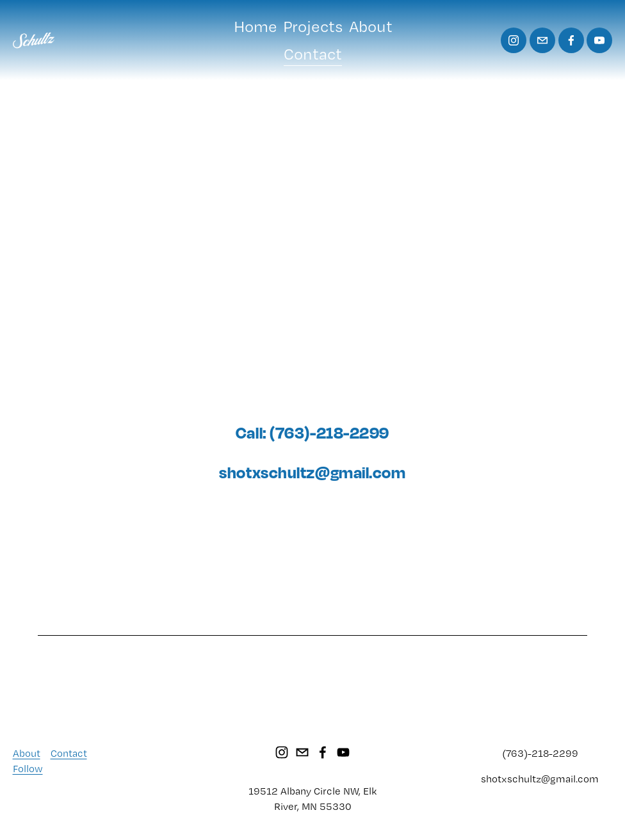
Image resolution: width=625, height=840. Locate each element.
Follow (28, 769)
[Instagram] (514, 40)
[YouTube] (599, 40)
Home (256, 26)
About (371, 26)
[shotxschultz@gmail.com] (542, 40)
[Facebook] (571, 40)
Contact (313, 54)
